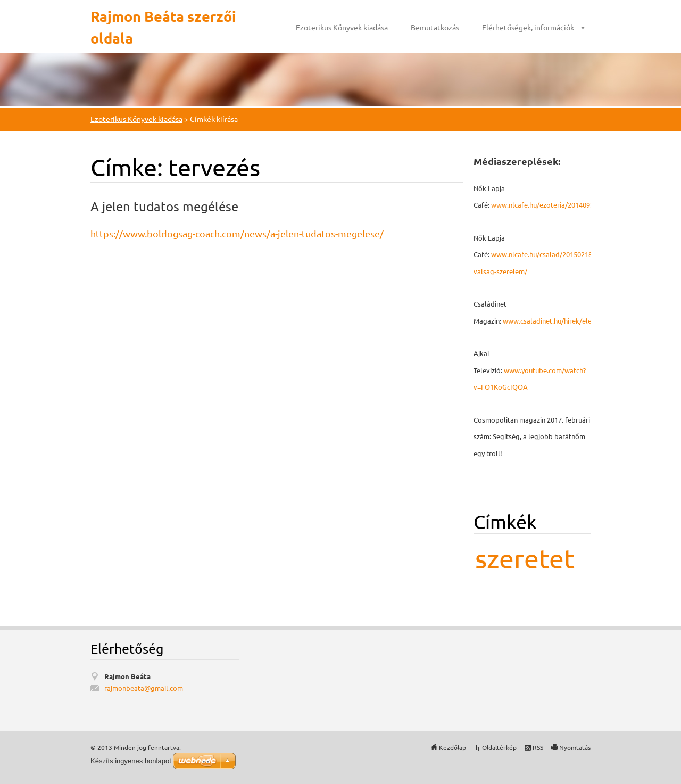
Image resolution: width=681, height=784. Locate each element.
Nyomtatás (575, 747)
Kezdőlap (452, 747)
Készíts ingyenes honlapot (131, 761)
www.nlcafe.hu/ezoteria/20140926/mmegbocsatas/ (571, 205)
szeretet (525, 558)
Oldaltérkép (499, 747)
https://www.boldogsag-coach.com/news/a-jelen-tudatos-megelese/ (237, 233)
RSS (538, 747)
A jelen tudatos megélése (164, 206)
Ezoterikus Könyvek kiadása (342, 27)
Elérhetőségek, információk (528, 27)
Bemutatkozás (435, 27)
